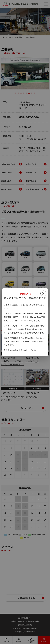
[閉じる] (43, 293)
